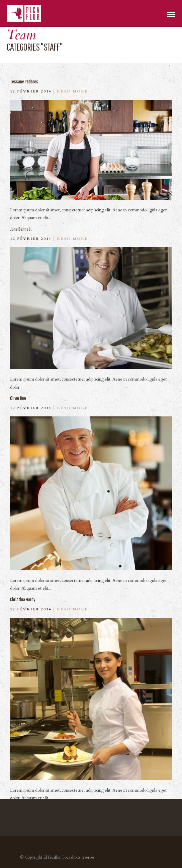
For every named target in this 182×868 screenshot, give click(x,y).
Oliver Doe (18, 398)
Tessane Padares (24, 81)
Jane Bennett (21, 229)
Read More (72, 91)
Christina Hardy (23, 599)
